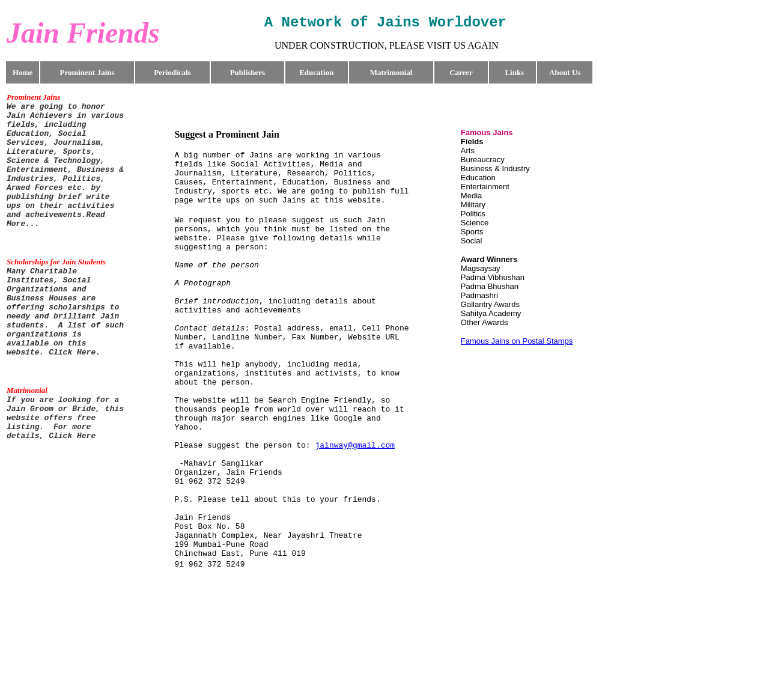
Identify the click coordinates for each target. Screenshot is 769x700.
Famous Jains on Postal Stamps (517, 341)
